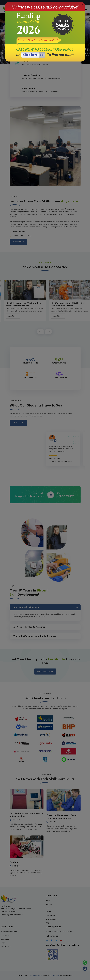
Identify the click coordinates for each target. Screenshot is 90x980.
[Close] (83, 4)
